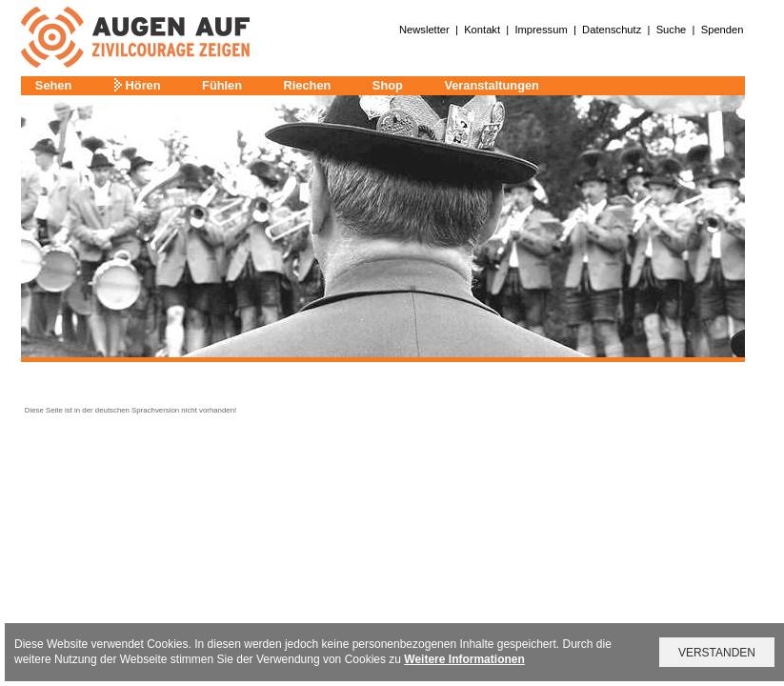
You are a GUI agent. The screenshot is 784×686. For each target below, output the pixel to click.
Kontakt (482, 30)
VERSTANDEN (717, 653)
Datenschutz (612, 30)
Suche (672, 30)
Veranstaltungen (492, 85)
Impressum (541, 30)
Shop (388, 85)
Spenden (723, 30)
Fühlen (222, 85)
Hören (143, 85)
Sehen (53, 85)
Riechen (308, 85)
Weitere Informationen (464, 659)
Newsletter (424, 30)
